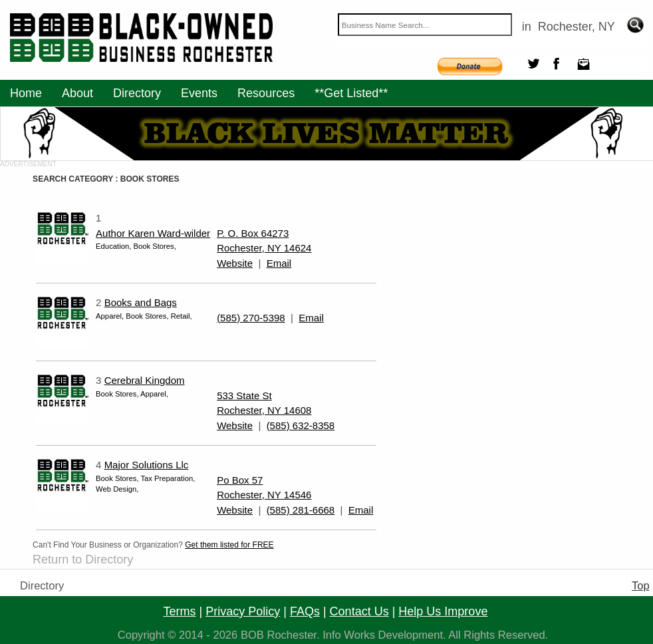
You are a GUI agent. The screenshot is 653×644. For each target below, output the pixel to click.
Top (641, 586)
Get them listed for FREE (229, 545)
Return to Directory (83, 560)
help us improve (443, 611)
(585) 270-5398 (251, 318)
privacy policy (243, 611)
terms (180, 611)
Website (235, 263)
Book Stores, (154, 246)
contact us (359, 611)
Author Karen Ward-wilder (153, 233)
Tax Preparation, (168, 478)
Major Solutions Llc (147, 465)
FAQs (305, 611)
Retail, (182, 316)
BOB (252, 635)
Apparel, (111, 316)
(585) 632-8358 (301, 425)
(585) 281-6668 (301, 510)
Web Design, (117, 489)
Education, (114, 246)
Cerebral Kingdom (145, 380)
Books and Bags (141, 302)
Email (279, 263)
